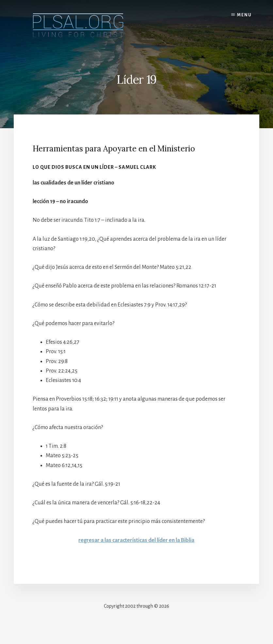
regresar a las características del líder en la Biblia (136, 540)
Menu (244, 15)
